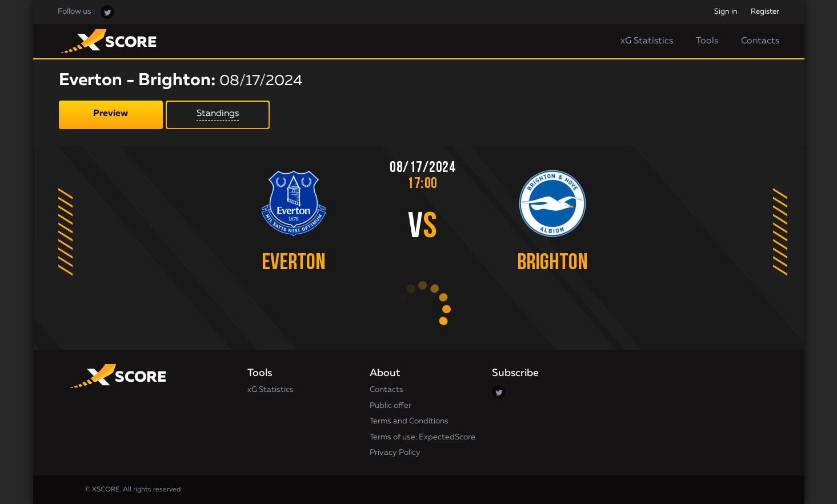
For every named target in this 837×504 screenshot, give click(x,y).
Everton (294, 263)
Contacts (760, 41)
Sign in (726, 12)
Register (765, 12)
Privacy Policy (395, 453)
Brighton (552, 263)
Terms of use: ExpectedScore (422, 437)
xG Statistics (647, 41)
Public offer (391, 406)
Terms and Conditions (409, 421)
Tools (707, 41)
